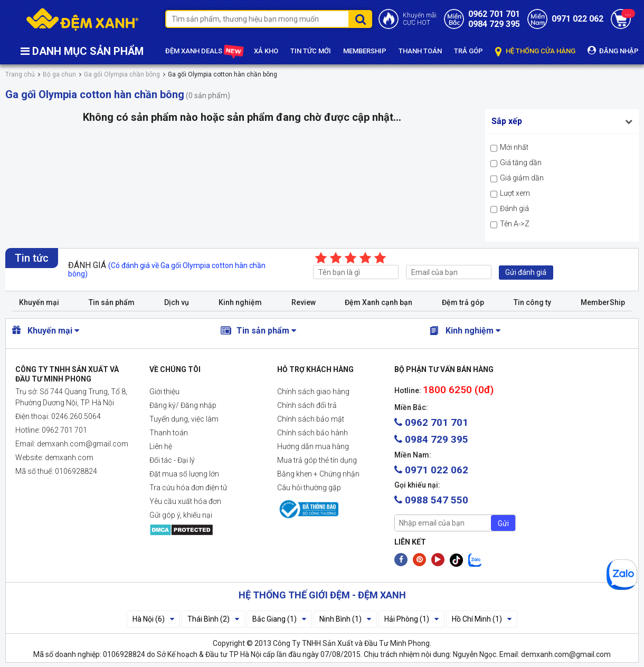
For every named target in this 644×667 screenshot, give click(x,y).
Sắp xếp (507, 121)
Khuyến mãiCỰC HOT (420, 19)
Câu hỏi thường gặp (309, 488)
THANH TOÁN (420, 51)
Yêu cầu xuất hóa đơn (185, 501)
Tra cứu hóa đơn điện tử (188, 488)
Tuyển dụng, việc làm (184, 419)
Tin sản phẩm (112, 302)
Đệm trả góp (463, 302)
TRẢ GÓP (468, 51)
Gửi (503, 523)
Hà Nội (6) (153, 619)
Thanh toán (169, 433)
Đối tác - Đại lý (172, 460)
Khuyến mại (39, 302)
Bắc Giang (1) (279, 619)
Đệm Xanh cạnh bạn (378, 302)
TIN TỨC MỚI (311, 51)
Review (304, 302)
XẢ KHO (266, 51)
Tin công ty (532, 302)
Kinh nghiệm (240, 302)
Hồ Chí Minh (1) (482, 619)
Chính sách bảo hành (312, 433)
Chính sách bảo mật (311, 419)
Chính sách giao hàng (313, 392)
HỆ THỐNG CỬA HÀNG (535, 51)
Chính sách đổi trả (307, 405)
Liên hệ (161, 446)
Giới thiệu (164, 392)
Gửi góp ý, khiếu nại (181, 515)
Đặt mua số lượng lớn (184, 474)
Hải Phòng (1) (411, 619)
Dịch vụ (177, 302)
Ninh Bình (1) (345, 619)
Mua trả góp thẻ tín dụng (317, 460)
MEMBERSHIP (365, 51)
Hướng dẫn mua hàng (313, 446)
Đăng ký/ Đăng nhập (183, 405)
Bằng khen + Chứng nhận (318, 474)
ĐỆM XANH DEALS (203, 52)
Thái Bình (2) (213, 619)
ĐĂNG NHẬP (613, 50)
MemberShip (603, 302)
